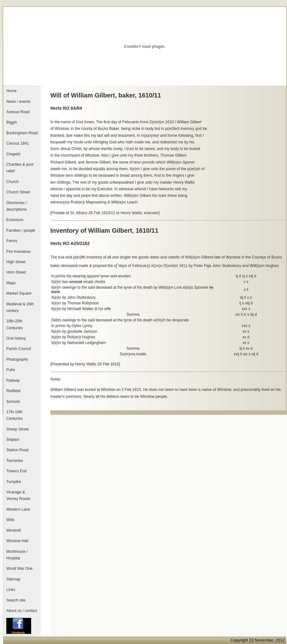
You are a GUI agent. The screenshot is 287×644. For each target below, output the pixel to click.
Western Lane (18, 509)
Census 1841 (18, 143)
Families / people (21, 230)
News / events (18, 102)
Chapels (13, 154)
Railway (13, 380)
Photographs (17, 359)
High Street (16, 262)
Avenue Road (18, 112)
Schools (13, 402)
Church (12, 182)
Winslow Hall (17, 541)
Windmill (14, 530)
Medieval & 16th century (20, 307)
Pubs (11, 370)
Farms (12, 241)
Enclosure (15, 220)
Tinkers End (16, 471)
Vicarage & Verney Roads (18, 495)
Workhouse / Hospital (17, 555)
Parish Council (19, 349)
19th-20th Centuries (14, 324)
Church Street (18, 192)
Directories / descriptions (17, 206)
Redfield (13, 391)
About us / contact (22, 611)
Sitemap (13, 579)
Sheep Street (17, 429)
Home (11, 91)
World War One (19, 569)
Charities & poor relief (20, 168)
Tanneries (15, 461)
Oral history (16, 338)
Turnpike (14, 482)
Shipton (13, 440)
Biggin (12, 122)
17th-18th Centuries (14, 415)
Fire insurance (18, 252)
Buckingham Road (22, 133)
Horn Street (16, 272)
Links (11, 590)
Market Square (19, 293)
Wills (10, 520)
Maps (11, 283)
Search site (16, 600)
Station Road (17, 450)
